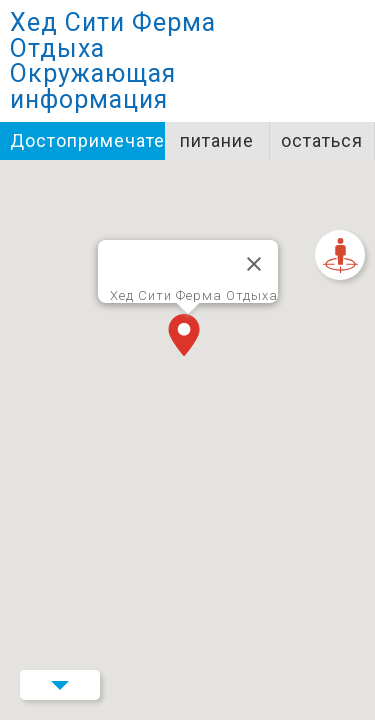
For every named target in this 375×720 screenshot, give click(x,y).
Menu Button (60, 685)
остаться (322, 140)
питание (217, 140)
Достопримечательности (87, 140)
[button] (188, 337)
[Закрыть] (254, 264)
